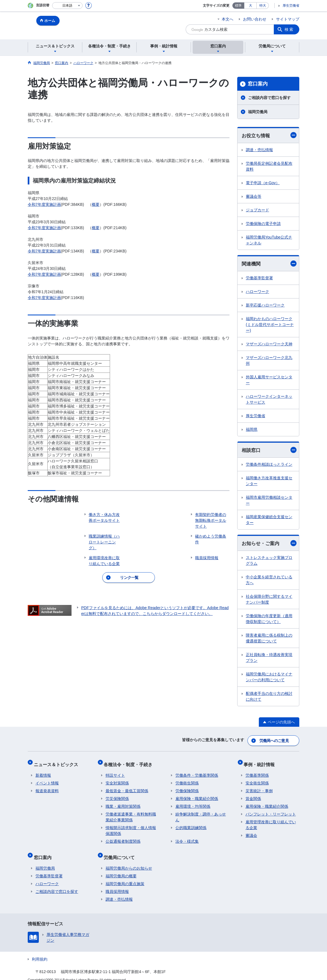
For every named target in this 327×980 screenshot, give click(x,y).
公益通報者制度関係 (123, 838)
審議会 (251, 832)
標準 (238, 6)
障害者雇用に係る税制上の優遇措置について (269, 640)
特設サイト (115, 772)
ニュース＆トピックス (58, 762)
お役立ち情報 (269, 136)
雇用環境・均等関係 (193, 803)
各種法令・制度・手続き (130, 762)
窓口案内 (258, 84)
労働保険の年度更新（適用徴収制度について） (269, 620)
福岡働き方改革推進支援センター (269, 482)
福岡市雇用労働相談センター (269, 501)
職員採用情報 (117, 884)
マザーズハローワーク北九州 (269, 361)
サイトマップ (288, 19)
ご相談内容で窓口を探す (269, 98)
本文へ (228, 19)
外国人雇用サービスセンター (269, 381)
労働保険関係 (187, 787)
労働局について (121, 852)
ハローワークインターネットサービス (269, 400)
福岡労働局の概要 (121, 869)
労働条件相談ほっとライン (269, 465)
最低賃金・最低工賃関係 (127, 787)
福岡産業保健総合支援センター (269, 521)
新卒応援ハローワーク (265, 306)
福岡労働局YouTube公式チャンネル (269, 240)
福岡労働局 (258, 112)
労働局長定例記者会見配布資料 (269, 167)
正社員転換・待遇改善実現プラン (269, 659)
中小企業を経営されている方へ (269, 581)
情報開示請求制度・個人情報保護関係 (131, 827)
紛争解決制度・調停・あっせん (201, 813)
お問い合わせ (255, 19)
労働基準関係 (257, 772)
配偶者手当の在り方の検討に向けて (269, 698)
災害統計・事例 (259, 787)
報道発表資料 (47, 787)
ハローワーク (257, 292)
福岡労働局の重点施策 (125, 877)
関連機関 (269, 264)
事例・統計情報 (261, 762)
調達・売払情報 (259, 150)
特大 (263, 6)
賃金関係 (253, 795)
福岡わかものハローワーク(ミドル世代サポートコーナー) (270, 325)
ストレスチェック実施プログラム (269, 562)
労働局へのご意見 (274, 741)
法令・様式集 (187, 838)
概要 (96, 204)
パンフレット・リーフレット (271, 811)
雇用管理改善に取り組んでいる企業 (271, 821)
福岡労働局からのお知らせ (129, 861)
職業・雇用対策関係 (123, 803)
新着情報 (43, 772)
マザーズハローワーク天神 (269, 345)
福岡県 (252, 430)
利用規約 (40, 952)
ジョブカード (257, 210)
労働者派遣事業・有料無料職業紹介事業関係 (131, 813)
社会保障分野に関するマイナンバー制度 (269, 601)
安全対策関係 (117, 779)
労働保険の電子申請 (263, 224)
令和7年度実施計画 (44, 204)
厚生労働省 (291, 6)
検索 (289, 29)
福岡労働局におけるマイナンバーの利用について (269, 678)
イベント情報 (47, 779)
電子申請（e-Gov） (263, 183)
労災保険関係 (117, 795)
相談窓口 (269, 451)
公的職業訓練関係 (191, 824)
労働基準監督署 (259, 279)
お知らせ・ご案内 (269, 544)
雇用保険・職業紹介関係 (197, 795)
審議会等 (254, 197)
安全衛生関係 (257, 779)
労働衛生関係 (187, 779)
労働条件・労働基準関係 (197, 772)
